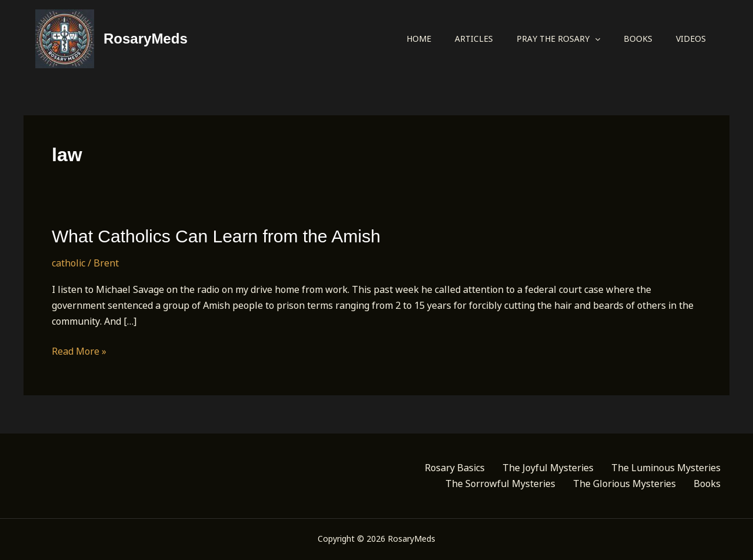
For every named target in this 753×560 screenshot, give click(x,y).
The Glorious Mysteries (624, 484)
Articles (474, 39)
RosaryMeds (146, 39)
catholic (69, 263)
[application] (595, 39)
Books (638, 39)
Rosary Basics (455, 468)
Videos (691, 39)
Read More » (79, 351)
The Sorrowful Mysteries (500, 484)
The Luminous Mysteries (666, 468)
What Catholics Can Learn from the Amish (216, 236)
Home (419, 39)
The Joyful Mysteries (548, 468)
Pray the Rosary (558, 39)
